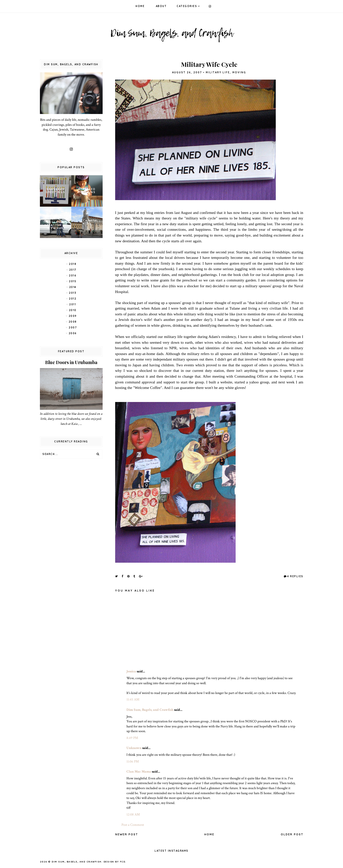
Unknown (134, 748)
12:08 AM (133, 815)
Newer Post (127, 834)
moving (239, 72)
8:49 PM (132, 738)
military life (218, 72)
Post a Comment (133, 825)
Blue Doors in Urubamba (71, 362)
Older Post (292, 834)
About (161, 6)
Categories (187, 6)
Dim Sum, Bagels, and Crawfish (150, 710)
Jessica (131, 671)
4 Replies (295, 576)
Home (140, 6)
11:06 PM (133, 762)
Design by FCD (115, 862)
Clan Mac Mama (139, 772)
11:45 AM (133, 700)
